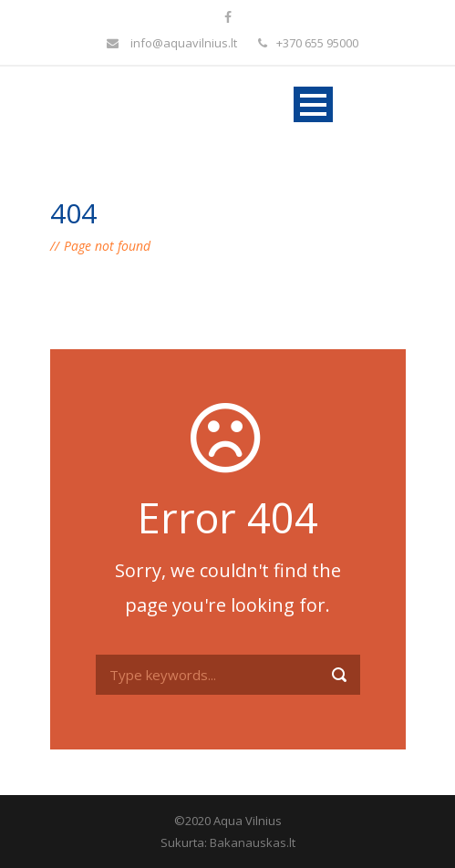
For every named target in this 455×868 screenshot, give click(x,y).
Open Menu (313, 104)
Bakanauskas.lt (253, 842)
